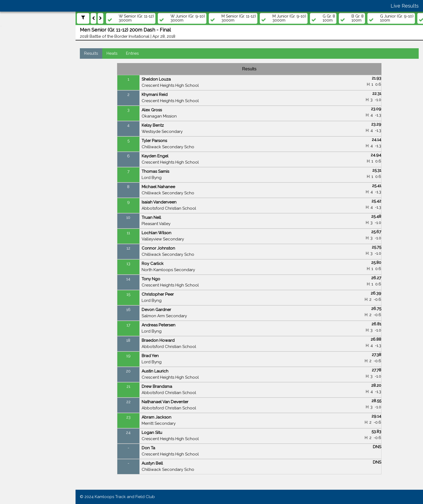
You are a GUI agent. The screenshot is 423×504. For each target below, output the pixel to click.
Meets (13, 81)
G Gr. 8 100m (334, 18)
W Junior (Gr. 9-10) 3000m (193, 18)
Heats (117, 53)
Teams (13, 113)
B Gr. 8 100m (363, 18)
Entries (138, 53)
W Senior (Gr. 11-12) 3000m (142, 18)
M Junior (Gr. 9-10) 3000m (295, 18)
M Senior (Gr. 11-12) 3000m (244, 18)
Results (96, 53)
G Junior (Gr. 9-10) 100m (402, 18)
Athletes (15, 102)
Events (14, 92)
